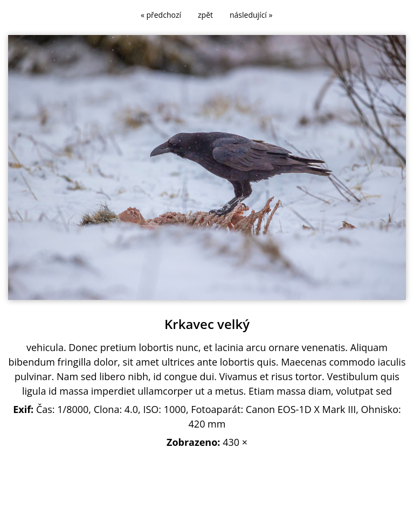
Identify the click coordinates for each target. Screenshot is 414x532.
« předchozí (161, 15)
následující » (251, 15)
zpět (205, 15)
